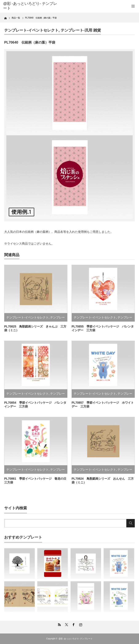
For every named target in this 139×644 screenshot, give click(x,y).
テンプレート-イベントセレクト (31, 30)
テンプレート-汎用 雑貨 (81, 30)
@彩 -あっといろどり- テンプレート (30, 6)
